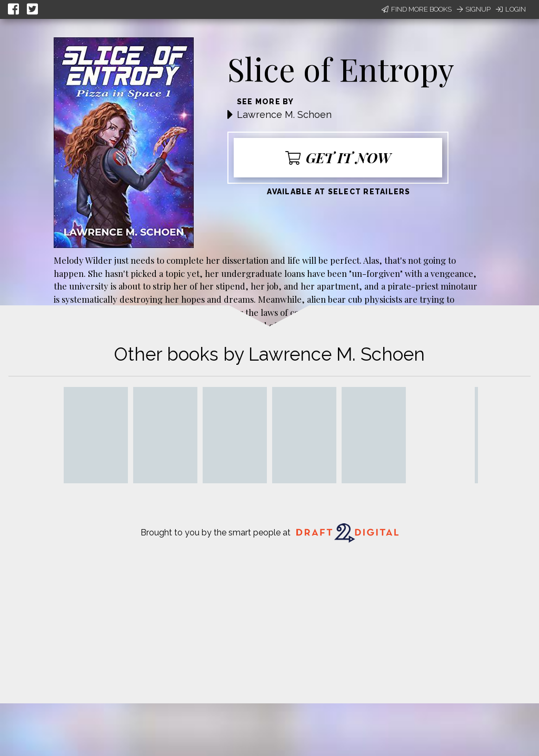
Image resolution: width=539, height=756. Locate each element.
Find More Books (417, 9)
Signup (474, 9)
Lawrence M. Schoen (284, 115)
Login (511, 9)
